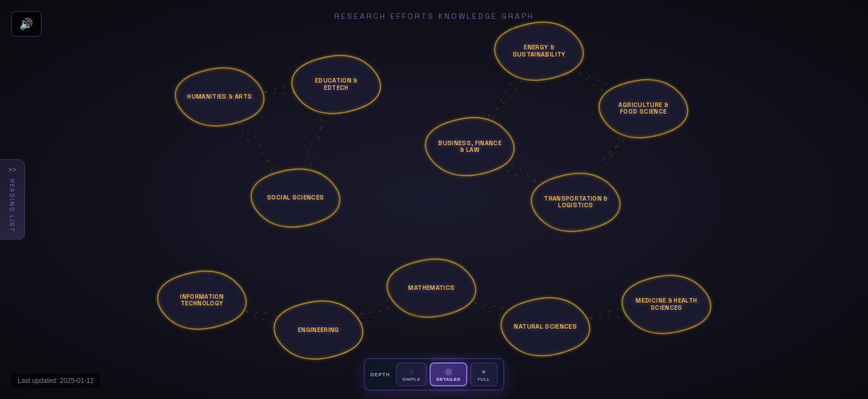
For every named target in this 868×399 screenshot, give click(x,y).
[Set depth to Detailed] (448, 374)
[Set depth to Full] (484, 374)
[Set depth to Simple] (412, 374)
